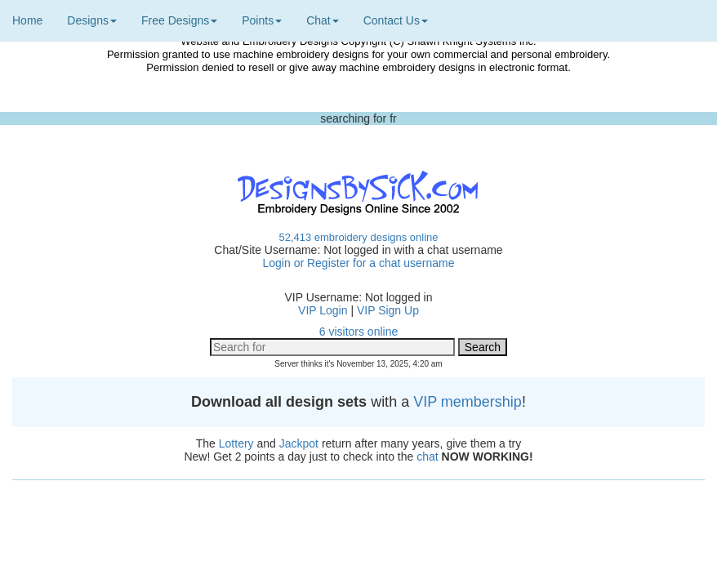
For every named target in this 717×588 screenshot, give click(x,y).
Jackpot (299, 443)
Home (27, 20)
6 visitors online (359, 332)
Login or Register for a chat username (358, 263)
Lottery (236, 443)
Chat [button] (323, 20)
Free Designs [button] (179, 20)
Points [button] (262, 20)
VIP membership (468, 402)
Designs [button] (92, 20)
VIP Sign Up (388, 310)
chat (427, 457)
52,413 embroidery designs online (358, 237)
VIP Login (323, 310)
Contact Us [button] (396, 20)
